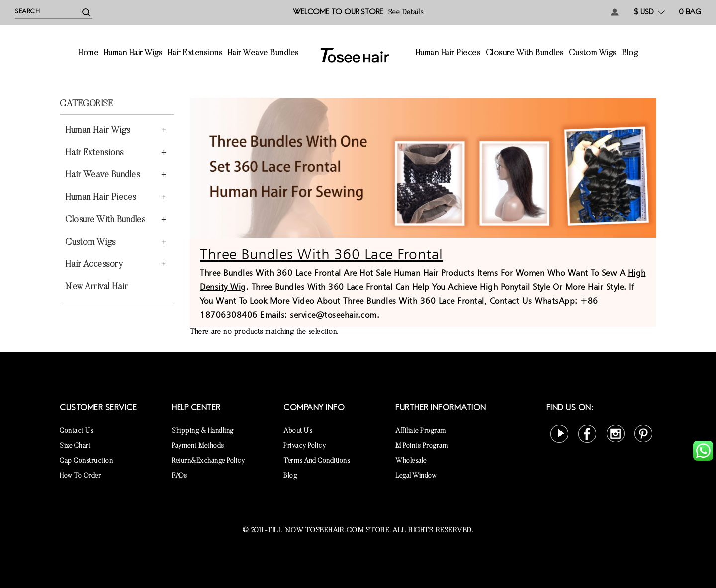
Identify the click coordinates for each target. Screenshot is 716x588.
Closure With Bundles (525, 53)
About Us (298, 431)
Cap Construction (86, 461)
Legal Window (416, 476)
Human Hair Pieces (448, 53)
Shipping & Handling (203, 431)
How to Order (80, 476)
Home (88, 53)
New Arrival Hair (96, 287)
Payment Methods (198, 446)
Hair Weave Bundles (263, 53)
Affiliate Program (421, 431)
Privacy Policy (305, 446)
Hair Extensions (195, 53)
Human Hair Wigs (133, 53)
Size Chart (75, 446)
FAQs (179, 476)
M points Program (422, 446)
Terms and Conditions (317, 461)
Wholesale (411, 461)
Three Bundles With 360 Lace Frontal (321, 254)
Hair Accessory (94, 265)
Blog (630, 53)
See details (406, 13)
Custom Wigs (593, 53)
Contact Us (77, 431)
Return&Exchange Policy (208, 461)
